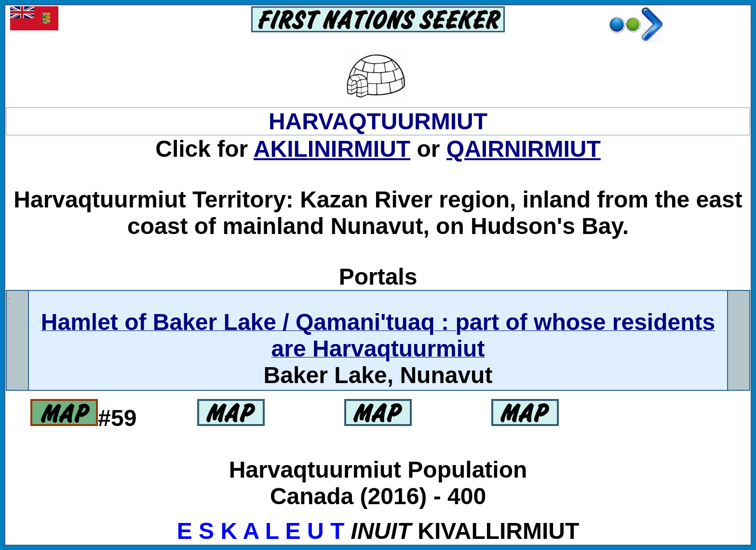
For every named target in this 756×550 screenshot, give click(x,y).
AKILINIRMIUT (332, 149)
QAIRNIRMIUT (524, 149)
